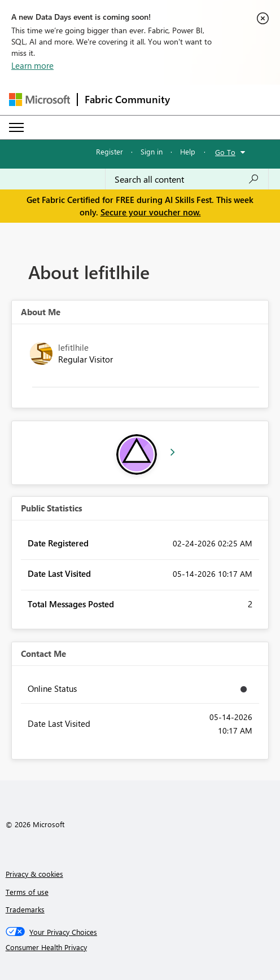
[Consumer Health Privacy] (140, 947)
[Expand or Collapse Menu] (16, 127)
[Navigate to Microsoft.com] (40, 100)
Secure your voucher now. (151, 212)
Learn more (32, 65)
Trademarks (25, 909)
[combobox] (187, 179)
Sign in (152, 151)
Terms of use (27, 892)
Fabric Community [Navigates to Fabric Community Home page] (127, 99)
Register (110, 151)
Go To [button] (225, 152)
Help (188, 151)
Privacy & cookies (34, 874)
